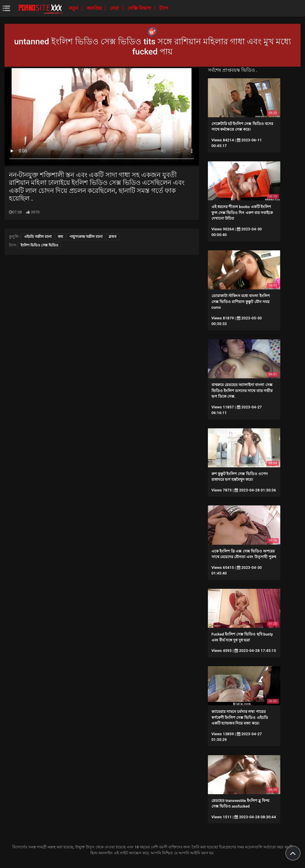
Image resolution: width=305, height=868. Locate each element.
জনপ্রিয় (95, 8)
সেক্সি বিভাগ (140, 8)
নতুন (74, 8)
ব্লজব (113, 237)
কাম (60, 237)
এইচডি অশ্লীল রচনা (38, 237)
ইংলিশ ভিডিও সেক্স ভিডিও (39, 245)
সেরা (115, 8)
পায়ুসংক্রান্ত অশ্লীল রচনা (86, 237)
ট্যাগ (164, 8)
